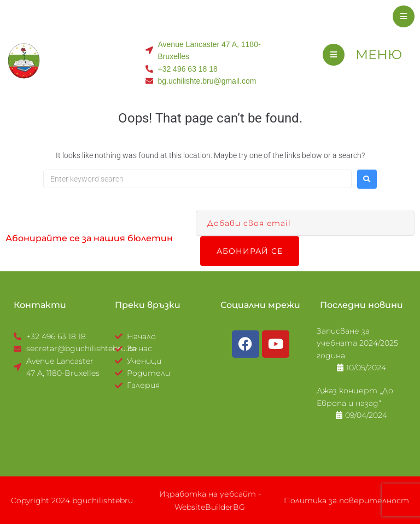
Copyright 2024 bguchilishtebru (72, 500)
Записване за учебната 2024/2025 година (357, 343)
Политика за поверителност (346, 500)
